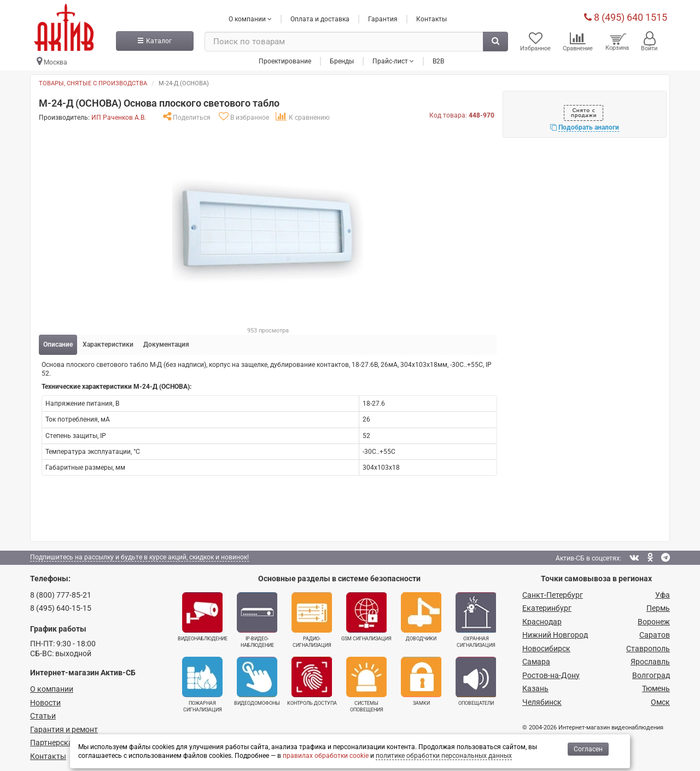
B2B (438, 60)
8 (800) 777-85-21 (61, 594)
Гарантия (383, 18)
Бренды (342, 60)
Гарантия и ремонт (64, 729)
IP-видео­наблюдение (257, 619)
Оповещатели (476, 681)
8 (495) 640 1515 (626, 16)
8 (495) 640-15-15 (61, 608)
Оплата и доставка (320, 18)
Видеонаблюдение (203, 616)
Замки (421, 681)
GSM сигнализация (366, 616)
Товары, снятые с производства (93, 83)
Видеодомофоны (257, 681)
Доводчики (421, 616)
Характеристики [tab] (108, 344)
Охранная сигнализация (476, 619)
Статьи (43, 715)
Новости (45, 702)
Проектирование (285, 60)
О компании (52, 688)
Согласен (588, 749)
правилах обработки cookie (326, 756)
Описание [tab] (58, 344)
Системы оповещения (366, 684)
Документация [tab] (166, 344)
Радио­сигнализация (312, 619)
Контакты (431, 18)
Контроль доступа (312, 681)
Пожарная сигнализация (202, 684)
